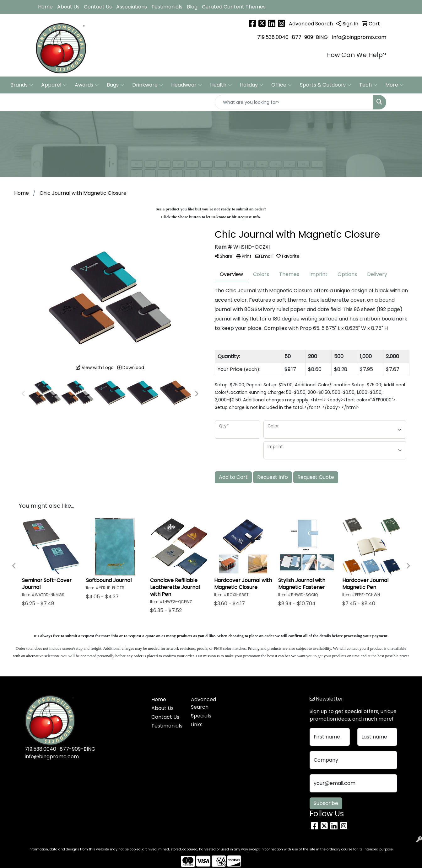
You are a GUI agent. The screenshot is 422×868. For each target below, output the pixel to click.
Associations (132, 7)
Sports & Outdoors (325, 85)
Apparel (54, 85)
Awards (87, 85)
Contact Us (98, 7)
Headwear (187, 85)
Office (281, 85)
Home (45, 7)
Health (221, 85)
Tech (368, 85)
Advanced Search (203, 703)
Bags (115, 85)
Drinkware (148, 85)
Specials (201, 716)
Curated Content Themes (234, 7)
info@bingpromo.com (359, 37)
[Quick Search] (294, 102)
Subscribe (326, 803)
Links (197, 725)
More (394, 85)
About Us (68, 7)
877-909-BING (310, 37)
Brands (22, 85)
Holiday (252, 85)
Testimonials (167, 7)
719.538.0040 (273, 37)
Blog (192, 7)
